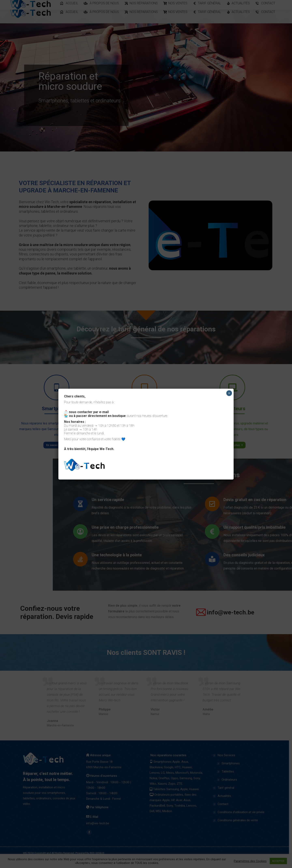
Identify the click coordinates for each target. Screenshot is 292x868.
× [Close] (229, 393)
